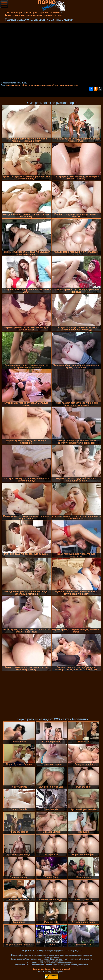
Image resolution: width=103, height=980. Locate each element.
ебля (24, 85)
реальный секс (51, 85)
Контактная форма (42, 969)
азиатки (10, 85)
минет (18, 85)
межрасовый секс (69, 85)
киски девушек (35, 85)
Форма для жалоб (61, 969)
